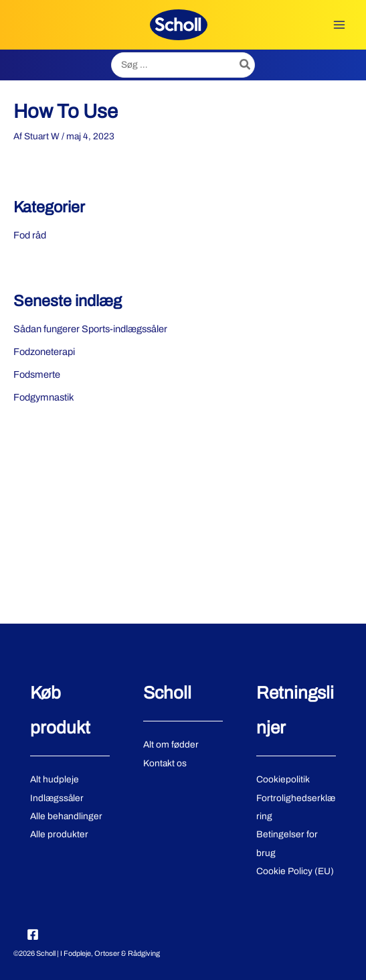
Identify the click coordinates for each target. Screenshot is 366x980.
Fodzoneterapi (44, 352)
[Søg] (246, 65)
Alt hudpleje (55, 779)
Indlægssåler (57, 798)
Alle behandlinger (66, 816)
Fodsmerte (37, 374)
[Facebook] (33, 934)
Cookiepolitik (283, 779)
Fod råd (30, 235)
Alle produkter (59, 834)
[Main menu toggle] (340, 24)
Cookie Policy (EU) (295, 871)
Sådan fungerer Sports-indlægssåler (90, 329)
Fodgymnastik (44, 397)
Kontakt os (165, 763)
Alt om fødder (171, 745)
